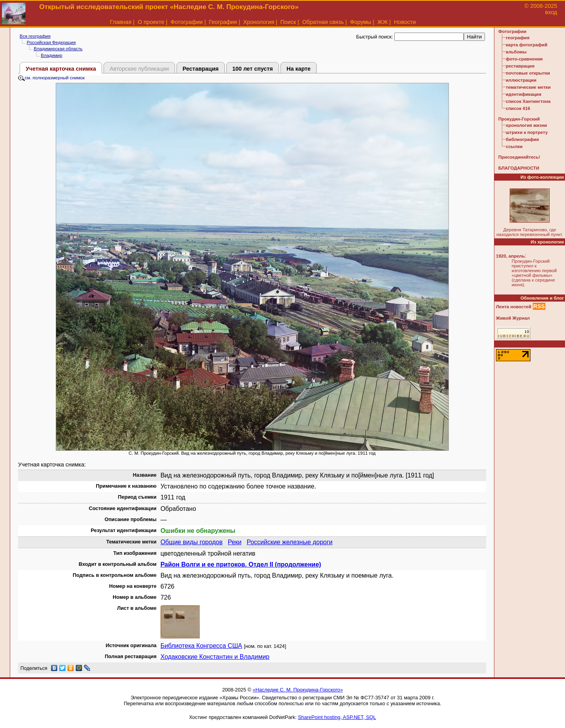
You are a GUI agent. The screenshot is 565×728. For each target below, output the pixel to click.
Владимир (52, 55)
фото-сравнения (524, 59)
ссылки (514, 146)
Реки (235, 542)
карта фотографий (527, 45)
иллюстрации (521, 80)
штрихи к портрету (527, 132)
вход (551, 12)
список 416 (518, 108)
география (518, 38)
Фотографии (186, 22)
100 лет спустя (253, 69)
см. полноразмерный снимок (51, 78)
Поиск (288, 22)
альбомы (516, 52)
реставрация (520, 66)
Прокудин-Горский (519, 119)
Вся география (35, 36)
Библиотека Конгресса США (201, 646)
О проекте (151, 22)
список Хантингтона (528, 101)
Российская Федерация (51, 42)
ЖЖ (383, 22)
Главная (121, 22)
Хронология (259, 22)
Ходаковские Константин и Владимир (215, 657)
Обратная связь (323, 22)
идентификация (524, 94)
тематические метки (528, 87)
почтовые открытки (528, 73)
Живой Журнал (513, 318)
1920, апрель (510, 256)
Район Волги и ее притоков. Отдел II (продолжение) (241, 564)
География (223, 22)
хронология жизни (526, 125)
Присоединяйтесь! (519, 157)
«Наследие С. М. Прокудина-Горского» (298, 690)
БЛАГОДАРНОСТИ (519, 168)
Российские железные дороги (290, 542)
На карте (298, 69)
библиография (522, 139)
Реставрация (200, 69)
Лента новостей (514, 307)
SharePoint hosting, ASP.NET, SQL (337, 717)
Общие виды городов (191, 542)
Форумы (361, 22)
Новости (405, 22)
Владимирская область (58, 49)
